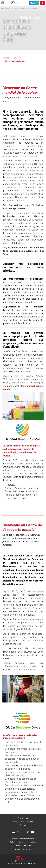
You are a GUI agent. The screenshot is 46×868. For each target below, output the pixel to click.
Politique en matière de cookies (23, 842)
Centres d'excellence (15, 61)
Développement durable (23, 822)
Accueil (6, 58)
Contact (23, 825)
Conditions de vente (23, 846)
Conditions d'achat (23, 849)
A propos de (23, 818)
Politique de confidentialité (23, 839)
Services (17, 58)
